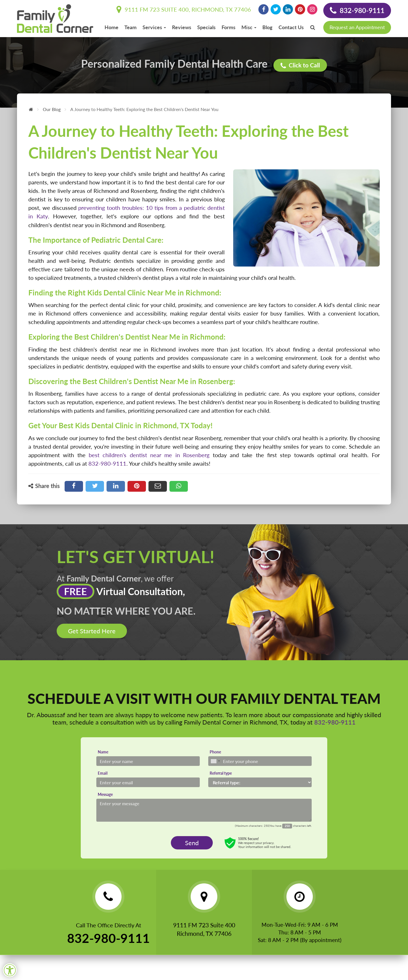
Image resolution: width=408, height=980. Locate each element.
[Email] (148, 785)
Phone (215, 754)
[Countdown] (287, 828)
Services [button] (154, 27)
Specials (206, 27)
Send (192, 845)
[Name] (148, 763)
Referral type (221, 775)
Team (130, 27)
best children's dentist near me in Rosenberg (149, 455)
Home (111, 27)
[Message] (204, 812)
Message (105, 797)
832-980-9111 (357, 10)
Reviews (182, 27)
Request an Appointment (357, 27)
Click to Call (301, 65)
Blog (267, 27)
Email (103, 775)
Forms (229, 27)
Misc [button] (249, 27)
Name (103, 754)
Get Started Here (92, 633)
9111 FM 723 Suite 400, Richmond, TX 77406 (184, 9)
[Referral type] (260, 785)
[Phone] (260, 763)
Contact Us (291, 27)
